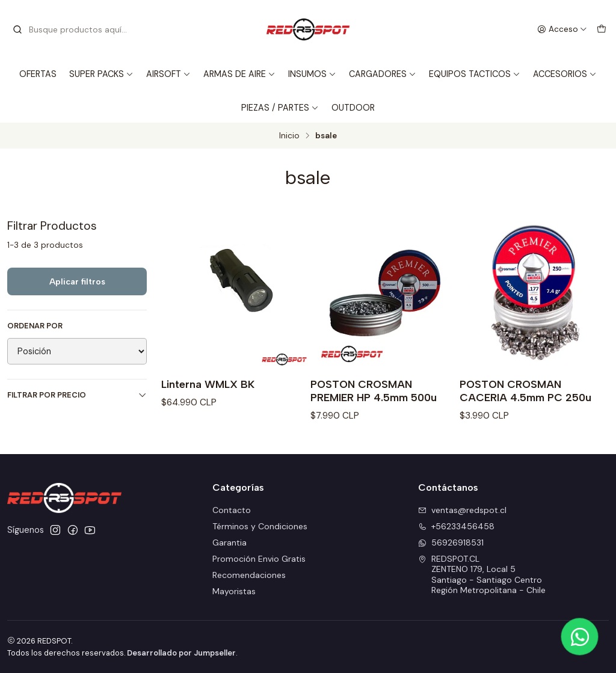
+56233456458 (456, 526)
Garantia (229, 542)
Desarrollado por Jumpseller (181, 653)
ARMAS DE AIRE (239, 74)
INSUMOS (312, 74)
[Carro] (602, 29)
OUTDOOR (353, 108)
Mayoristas (234, 591)
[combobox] (73, 29)
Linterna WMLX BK (208, 384)
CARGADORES (383, 74)
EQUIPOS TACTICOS (475, 74)
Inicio (289, 136)
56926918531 (451, 542)
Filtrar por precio (77, 395)
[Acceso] (562, 29)
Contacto (232, 510)
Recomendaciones (249, 575)
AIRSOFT (168, 74)
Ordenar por (35, 326)
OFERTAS (38, 74)
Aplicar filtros (77, 281)
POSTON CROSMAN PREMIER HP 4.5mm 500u (374, 391)
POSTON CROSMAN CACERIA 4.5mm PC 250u (525, 391)
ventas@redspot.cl (462, 510)
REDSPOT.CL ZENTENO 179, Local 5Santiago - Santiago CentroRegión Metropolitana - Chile (482, 575)
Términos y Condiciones (260, 526)
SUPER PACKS (101, 74)
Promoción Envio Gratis (259, 559)
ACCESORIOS (565, 74)
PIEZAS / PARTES (280, 108)
